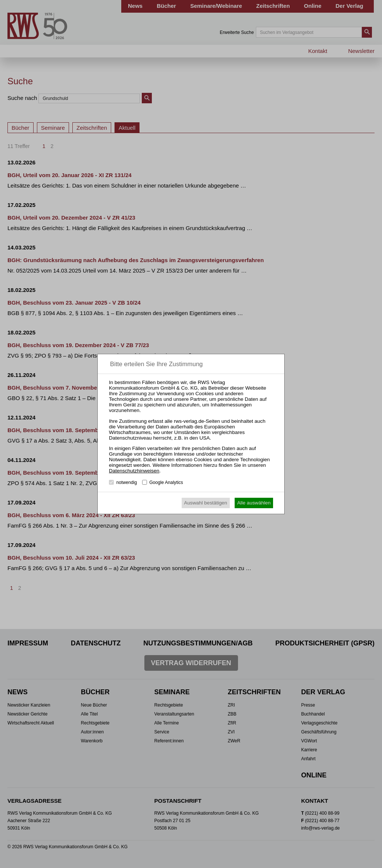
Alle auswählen (254, 503)
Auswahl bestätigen (206, 503)
